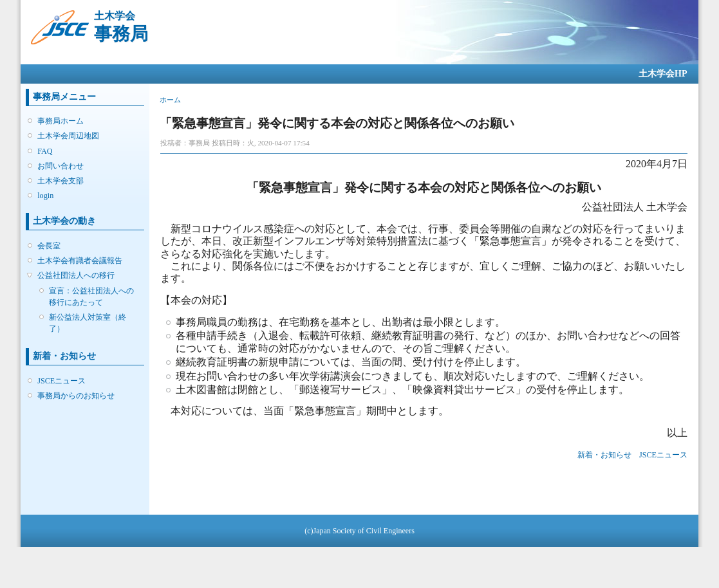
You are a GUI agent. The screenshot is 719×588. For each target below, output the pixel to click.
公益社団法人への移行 (76, 275)
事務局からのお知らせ (76, 396)
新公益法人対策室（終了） (88, 323)
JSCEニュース (61, 381)
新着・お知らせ (604, 455)
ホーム (170, 100)
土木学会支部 (61, 181)
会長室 (49, 246)
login (45, 196)
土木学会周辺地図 (68, 136)
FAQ (45, 151)
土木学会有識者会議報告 (80, 261)
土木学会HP (663, 74)
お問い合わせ (61, 166)
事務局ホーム (61, 121)
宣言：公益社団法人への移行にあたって (91, 297)
